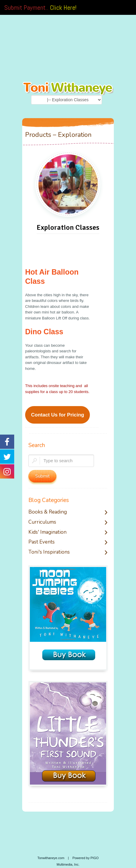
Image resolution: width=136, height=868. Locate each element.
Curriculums (42, 522)
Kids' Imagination (47, 532)
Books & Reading (48, 512)
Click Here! (63, 7)
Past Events (42, 542)
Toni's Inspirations (49, 552)
